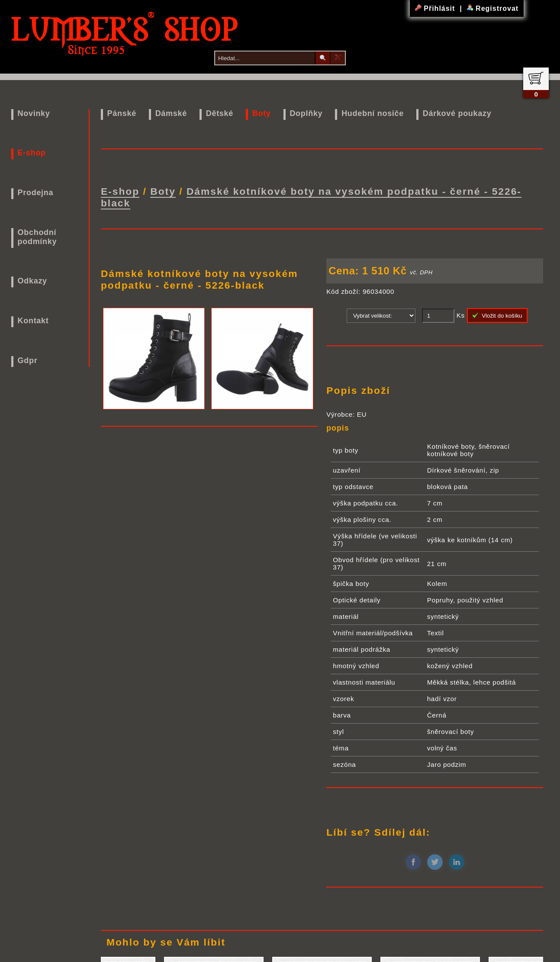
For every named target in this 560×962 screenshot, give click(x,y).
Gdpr (28, 360)
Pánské (122, 113)
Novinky (34, 113)
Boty (262, 113)
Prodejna (36, 193)
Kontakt (33, 321)
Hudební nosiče (373, 113)
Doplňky (306, 113)
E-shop (32, 153)
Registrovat (493, 8)
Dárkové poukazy (457, 113)
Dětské (220, 113)
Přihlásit (436, 8)
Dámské (171, 113)
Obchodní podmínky (37, 237)
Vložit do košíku (497, 315)
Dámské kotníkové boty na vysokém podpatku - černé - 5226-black (311, 197)
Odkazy (32, 281)
